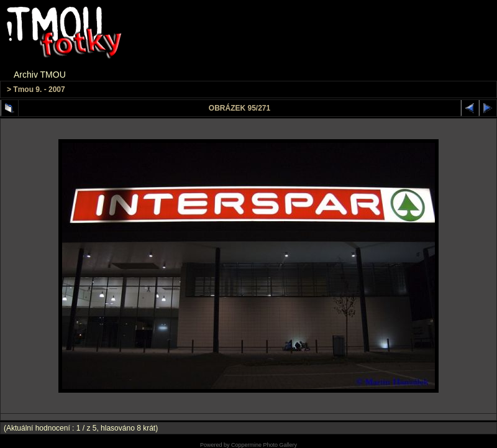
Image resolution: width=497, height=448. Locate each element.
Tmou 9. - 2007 (39, 89)
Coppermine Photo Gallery (264, 445)
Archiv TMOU (40, 75)
